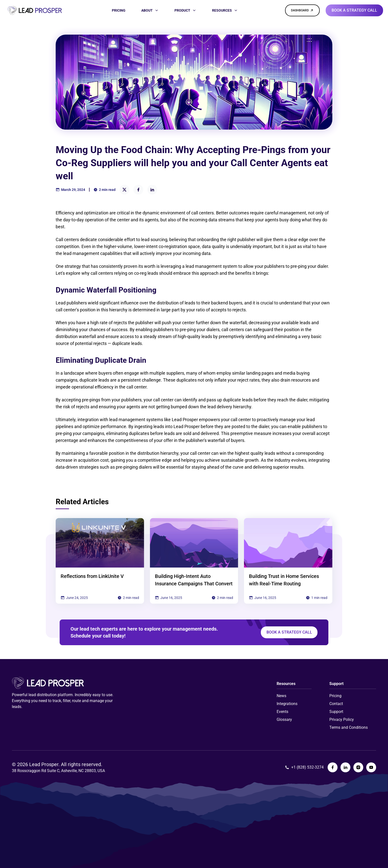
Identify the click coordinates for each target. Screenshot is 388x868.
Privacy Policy (342, 720)
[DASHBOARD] (302, 10)
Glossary (284, 720)
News (281, 696)
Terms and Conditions (349, 727)
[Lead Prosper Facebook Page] (333, 767)
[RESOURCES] (225, 10)
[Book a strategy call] (354, 10)
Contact (336, 704)
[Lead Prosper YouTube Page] (371, 767)
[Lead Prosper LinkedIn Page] (345, 767)
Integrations (287, 704)
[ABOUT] (150, 10)
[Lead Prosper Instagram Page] (358, 767)
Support (336, 712)
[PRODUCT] (185, 10)
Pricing (335, 696)
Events (282, 712)
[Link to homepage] (35, 11)
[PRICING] (119, 10)
